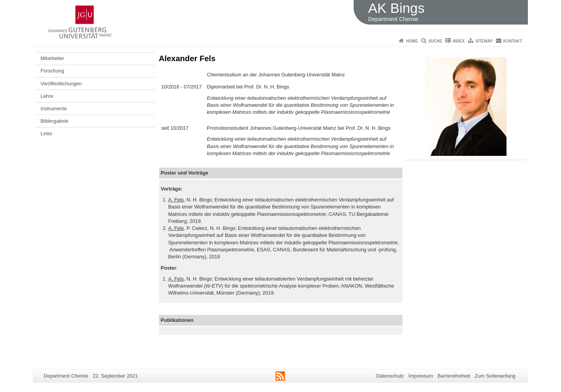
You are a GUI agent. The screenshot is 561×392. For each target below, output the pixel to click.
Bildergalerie (54, 121)
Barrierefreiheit (454, 376)
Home (412, 41)
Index (459, 41)
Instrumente (54, 109)
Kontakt (513, 41)
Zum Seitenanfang (495, 376)
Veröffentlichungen (61, 84)
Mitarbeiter (52, 58)
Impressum (421, 376)
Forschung (52, 71)
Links (46, 133)
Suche (435, 41)
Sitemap (484, 41)
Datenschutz (390, 376)
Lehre (47, 96)
